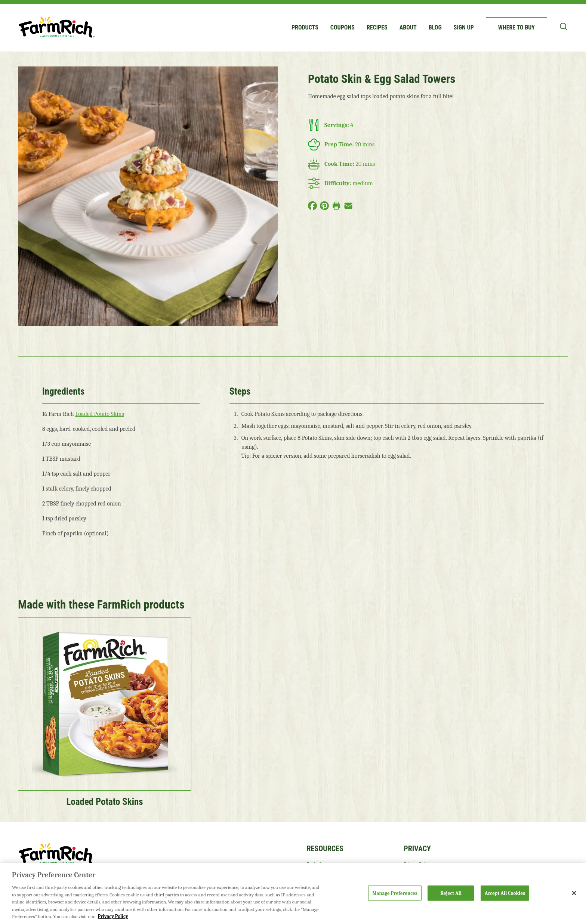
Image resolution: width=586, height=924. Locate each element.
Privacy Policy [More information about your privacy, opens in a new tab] (113, 916)
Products (305, 27)
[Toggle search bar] (564, 27)
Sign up (464, 27)
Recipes (377, 27)
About (408, 27)
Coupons (343, 27)
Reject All (451, 893)
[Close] (574, 893)
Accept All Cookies (505, 893)
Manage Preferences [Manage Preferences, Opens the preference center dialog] (395, 893)
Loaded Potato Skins (100, 414)
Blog (435, 27)
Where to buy (516, 27)
